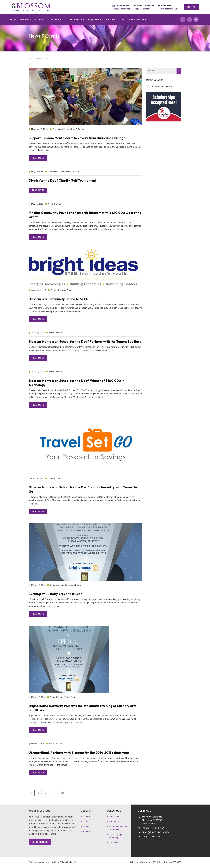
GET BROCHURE (40, 842)
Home (13, 19)
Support (87, 827)
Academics (40, 19)
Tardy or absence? (142, 9)
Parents (87, 832)
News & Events (75, 19)
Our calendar (122, 6)
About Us (24, 19)
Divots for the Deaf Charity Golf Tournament (63, 180)
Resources (111, 19)
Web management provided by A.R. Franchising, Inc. (53, 862)
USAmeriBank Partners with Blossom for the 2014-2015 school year (79, 753)
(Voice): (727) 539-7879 (153, 828)
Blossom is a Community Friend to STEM (59, 299)
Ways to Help (94, 19)
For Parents (167, 6)
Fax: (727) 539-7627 (151, 837)
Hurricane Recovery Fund (134, 19)
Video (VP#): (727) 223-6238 (156, 832)
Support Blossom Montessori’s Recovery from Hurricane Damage (77, 138)
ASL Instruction (116, 821)
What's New (70, 697)
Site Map (87, 816)
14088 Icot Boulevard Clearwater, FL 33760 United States (152, 820)
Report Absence (146, 6)
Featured (55, 290)
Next (62, 793)
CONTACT (192, 7)
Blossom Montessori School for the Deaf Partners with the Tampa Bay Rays (85, 341)
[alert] (164, 86)
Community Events (61, 129)
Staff (86, 821)
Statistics (114, 843)
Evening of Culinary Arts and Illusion (56, 594)
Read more (38, 158)
